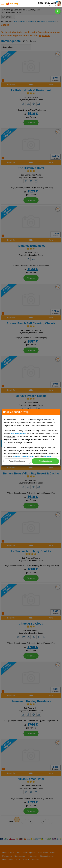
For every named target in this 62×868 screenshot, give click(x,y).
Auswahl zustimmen (17, 461)
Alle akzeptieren (45, 461)
